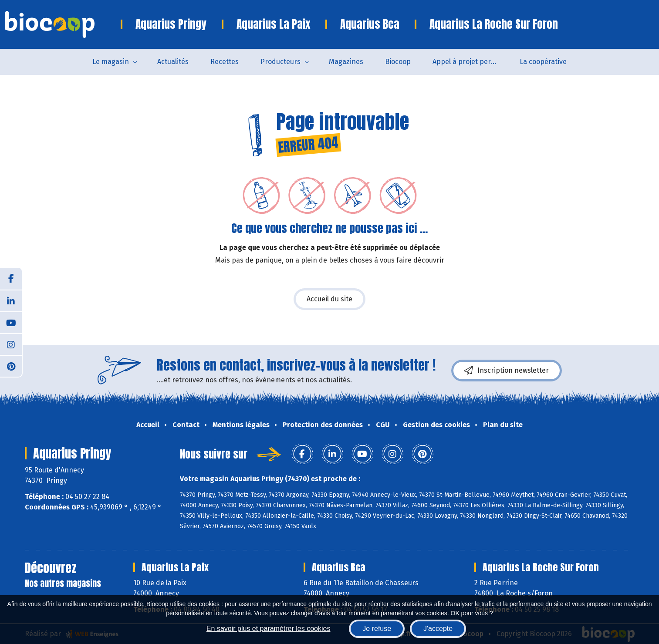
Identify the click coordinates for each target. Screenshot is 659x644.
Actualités (173, 62)
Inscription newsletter (507, 371)
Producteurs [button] (280, 62)
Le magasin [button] (111, 62)
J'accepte (438, 629)
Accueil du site (329, 299)
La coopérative (543, 62)
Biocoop (398, 62)
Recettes (225, 62)
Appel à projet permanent (471, 62)
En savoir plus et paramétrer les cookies (269, 629)
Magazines (346, 62)
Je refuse (377, 629)
